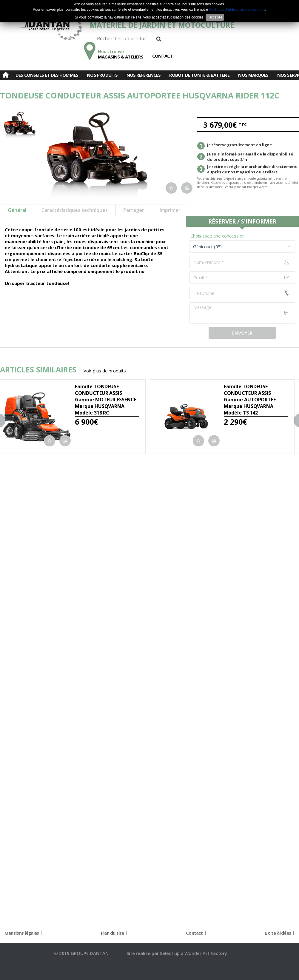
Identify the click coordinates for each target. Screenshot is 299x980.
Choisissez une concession (218, 236)
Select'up (171, 953)
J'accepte (215, 17)
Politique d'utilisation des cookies (237, 9)
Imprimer (170, 210)
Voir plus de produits (105, 371)
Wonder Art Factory (206, 953)
